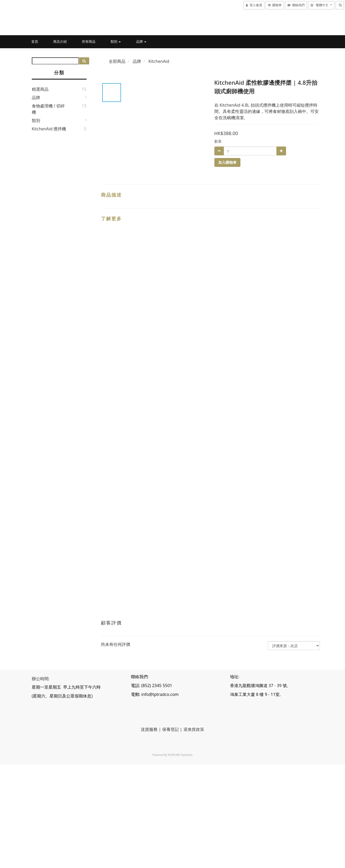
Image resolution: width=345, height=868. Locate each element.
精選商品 (40, 89)
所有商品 (89, 41)
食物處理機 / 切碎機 (48, 109)
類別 (116, 41)
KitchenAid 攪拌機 (49, 129)
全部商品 (117, 61)
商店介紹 (60, 41)
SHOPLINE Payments (180, 755)
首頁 (35, 41)
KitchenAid (159, 61)
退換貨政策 (194, 729)
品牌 (141, 41)
